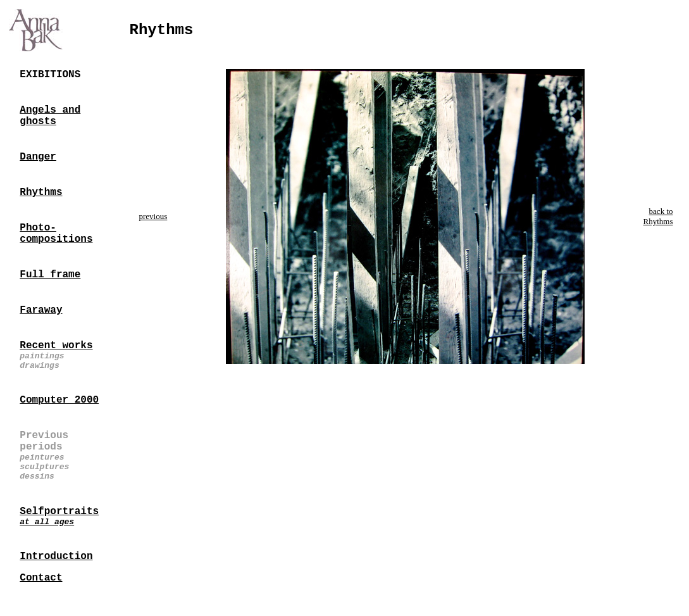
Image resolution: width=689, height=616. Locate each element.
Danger (38, 157)
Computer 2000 (59, 400)
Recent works (56, 346)
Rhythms (41, 192)
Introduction (56, 556)
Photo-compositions (56, 234)
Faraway (41, 310)
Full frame (50, 275)
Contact (41, 578)
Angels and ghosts (50, 116)
